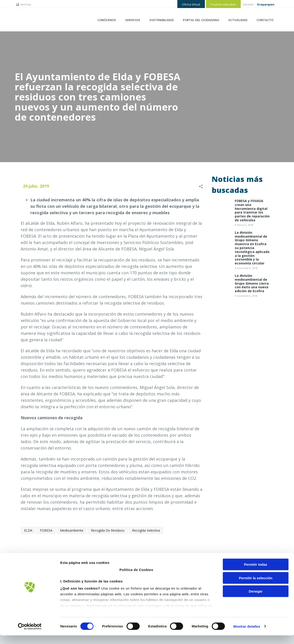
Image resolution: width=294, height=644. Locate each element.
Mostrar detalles (247, 635)
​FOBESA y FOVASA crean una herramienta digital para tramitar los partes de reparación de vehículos (252, 211)
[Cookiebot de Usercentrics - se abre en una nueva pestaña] (30, 635)
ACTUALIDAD (238, 20)
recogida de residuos (108, 530)
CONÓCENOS (107, 20)
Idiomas (24, 4)
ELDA (28, 530)
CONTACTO (265, 20)
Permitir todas (256, 573)
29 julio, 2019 (36, 186)
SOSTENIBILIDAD (161, 20)
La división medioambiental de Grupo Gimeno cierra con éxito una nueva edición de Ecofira (252, 283)
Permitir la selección (256, 587)
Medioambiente (72, 530)
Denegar (256, 600)
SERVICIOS (133, 20)
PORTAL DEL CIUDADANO (201, 20)
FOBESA (46, 530)
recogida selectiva (146, 530)
